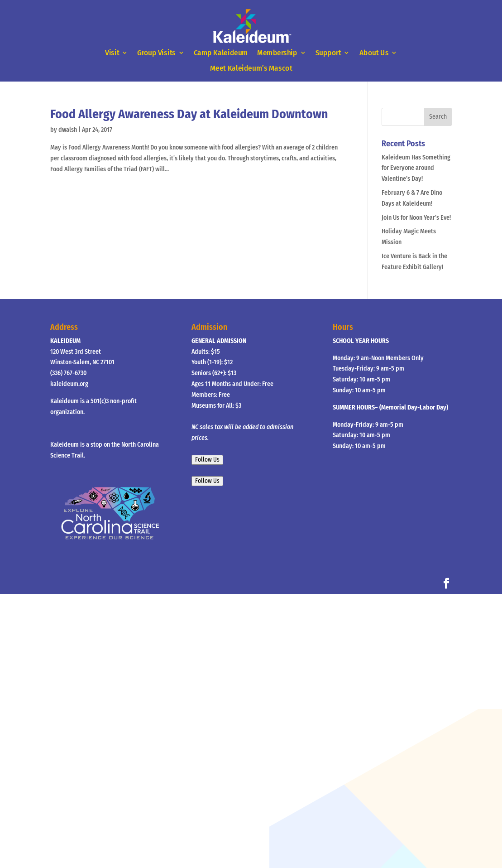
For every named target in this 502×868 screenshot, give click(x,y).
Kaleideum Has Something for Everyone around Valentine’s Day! (416, 168)
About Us (374, 53)
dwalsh (68, 130)
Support (328, 53)
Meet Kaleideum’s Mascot (251, 69)
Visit (112, 53)
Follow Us (207, 460)
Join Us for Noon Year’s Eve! (416, 218)
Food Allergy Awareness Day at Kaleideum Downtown (189, 114)
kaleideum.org (69, 384)
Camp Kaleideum (221, 53)
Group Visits (156, 53)
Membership (277, 53)
